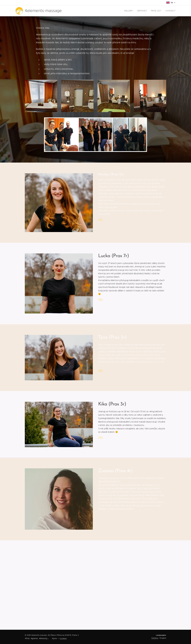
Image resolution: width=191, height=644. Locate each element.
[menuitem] (132, 11)
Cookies (63, 638)
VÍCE (101, 220)
